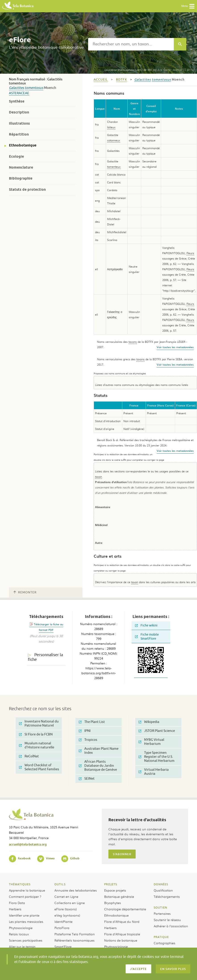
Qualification (163, 890)
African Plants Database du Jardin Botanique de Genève (98, 766)
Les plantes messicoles (26, 921)
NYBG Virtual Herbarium (151, 742)
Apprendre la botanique (27, 890)
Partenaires (162, 913)
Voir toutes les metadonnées (175, 347)
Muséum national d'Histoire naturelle (37, 745)
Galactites (17, 88)
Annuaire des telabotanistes (76, 890)
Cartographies (165, 943)
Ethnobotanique (23, 145)
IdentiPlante (63, 921)
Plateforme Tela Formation (75, 934)
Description (19, 112)
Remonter (25, 592)
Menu (188, 6)
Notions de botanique (121, 940)
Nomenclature (21, 167)
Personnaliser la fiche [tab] (45, 657)
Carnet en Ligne (66, 896)
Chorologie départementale (125, 909)
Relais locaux (19, 934)
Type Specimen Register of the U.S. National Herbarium (157, 757)
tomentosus (34, 88)
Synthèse (17, 101)
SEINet (87, 779)
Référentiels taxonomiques (75, 940)
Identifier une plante (24, 915)
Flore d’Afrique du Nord (122, 921)
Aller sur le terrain (22, 946)
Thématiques (20, 884)
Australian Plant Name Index (99, 751)
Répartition (19, 134)
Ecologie (16, 156)
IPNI (85, 731)
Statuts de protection (27, 190)
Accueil (101, 80)
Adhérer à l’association (171, 926)
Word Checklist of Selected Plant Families (39, 767)
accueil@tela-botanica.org (28, 844)
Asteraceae (19, 93)
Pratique (161, 937)
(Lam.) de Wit (128, 70)
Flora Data (17, 903)
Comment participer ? (25, 896)
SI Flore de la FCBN (36, 734)
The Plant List (92, 722)
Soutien (160, 907)
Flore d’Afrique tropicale (122, 934)
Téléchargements (167, 896)
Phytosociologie (21, 928)
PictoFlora (62, 928)
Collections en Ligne (70, 903)
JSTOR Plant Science (157, 731)
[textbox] (131, 44)
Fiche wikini (146, 625)
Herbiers (15, 909)
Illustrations (19, 123)
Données (161, 884)
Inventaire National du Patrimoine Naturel (39, 723)
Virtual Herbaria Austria (154, 772)
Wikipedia (149, 722)
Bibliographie (21, 178)
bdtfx (121, 80)
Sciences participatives (26, 940)
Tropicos (88, 740)
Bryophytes (113, 903)
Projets (111, 884)
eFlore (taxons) (66, 909)
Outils (60, 884)
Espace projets (115, 890)
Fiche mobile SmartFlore (147, 637)
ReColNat (29, 756)
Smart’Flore (63, 946)
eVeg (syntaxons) (67, 915)
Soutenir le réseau (167, 920)
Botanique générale (119, 896)
